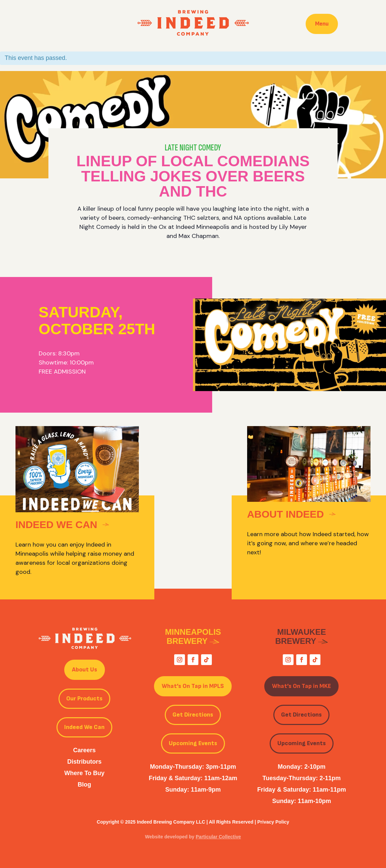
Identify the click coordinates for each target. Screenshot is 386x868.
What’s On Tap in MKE (301, 686)
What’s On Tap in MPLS (193, 686)
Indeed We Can (84, 727)
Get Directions (193, 715)
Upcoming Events (193, 743)
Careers (84, 750)
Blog (84, 785)
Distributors (84, 762)
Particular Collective (218, 837)
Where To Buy (84, 773)
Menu (322, 24)
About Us (85, 670)
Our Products (84, 699)
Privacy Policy (273, 822)
